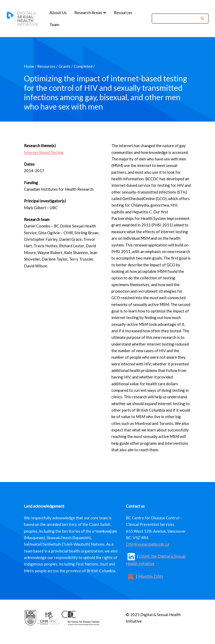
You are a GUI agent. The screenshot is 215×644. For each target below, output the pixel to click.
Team (54, 24)
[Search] (177, 18)
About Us (58, 12)
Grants (65, 66)
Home (29, 66)
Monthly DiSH (151, 576)
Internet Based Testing (44, 152)
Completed (83, 66)
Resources (123, 12)
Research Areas (89, 12)
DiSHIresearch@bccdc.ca (148, 544)
